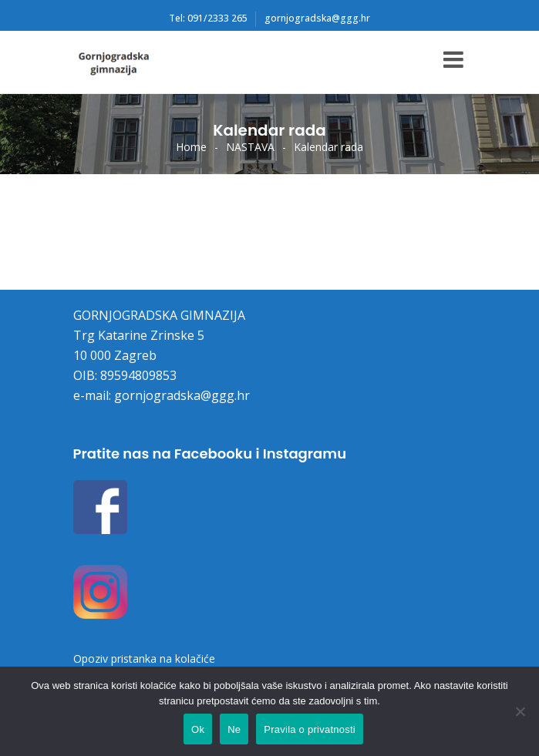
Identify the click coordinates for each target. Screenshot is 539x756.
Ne (234, 729)
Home (191, 147)
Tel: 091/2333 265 (208, 18)
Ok (198, 729)
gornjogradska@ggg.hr (317, 18)
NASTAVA (250, 147)
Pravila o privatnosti (310, 729)
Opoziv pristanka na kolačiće (144, 659)
